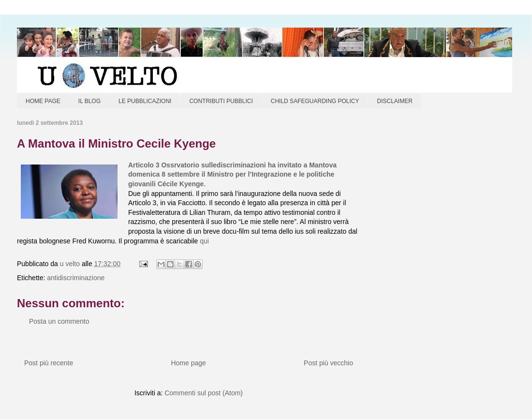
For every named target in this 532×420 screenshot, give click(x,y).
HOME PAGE (43, 101)
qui (204, 241)
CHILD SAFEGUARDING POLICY (315, 101)
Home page (188, 363)
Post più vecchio (328, 363)
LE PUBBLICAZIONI (145, 101)
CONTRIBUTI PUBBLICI (221, 101)
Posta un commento (59, 321)
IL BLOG (89, 101)
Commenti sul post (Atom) (204, 393)
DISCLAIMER (394, 101)
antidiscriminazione (76, 278)
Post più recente (49, 363)
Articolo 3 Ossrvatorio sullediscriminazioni (197, 165)
